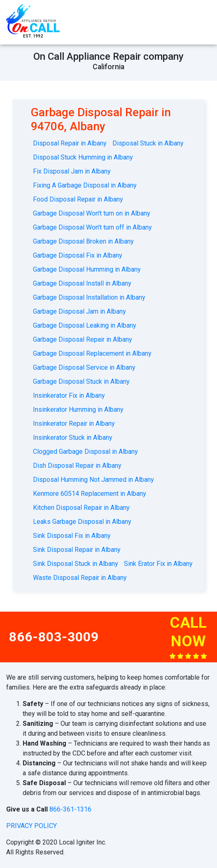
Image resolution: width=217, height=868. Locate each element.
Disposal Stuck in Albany (148, 143)
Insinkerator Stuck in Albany (73, 438)
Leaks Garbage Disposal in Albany (82, 522)
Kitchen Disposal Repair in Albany (81, 508)
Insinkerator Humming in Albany (78, 409)
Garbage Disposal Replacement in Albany (92, 353)
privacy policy (31, 826)
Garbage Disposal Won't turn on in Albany (92, 213)
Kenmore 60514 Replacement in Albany (90, 494)
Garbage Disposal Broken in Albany (83, 241)
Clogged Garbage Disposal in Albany (85, 452)
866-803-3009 (54, 637)
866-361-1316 (70, 809)
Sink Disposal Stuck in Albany (76, 564)
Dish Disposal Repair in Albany (77, 466)
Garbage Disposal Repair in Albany (83, 339)
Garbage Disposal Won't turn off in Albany (92, 227)
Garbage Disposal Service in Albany (84, 367)
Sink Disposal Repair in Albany (77, 550)
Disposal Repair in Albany (70, 143)
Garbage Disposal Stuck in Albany (81, 381)
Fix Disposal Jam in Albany (72, 171)
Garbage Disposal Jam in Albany (79, 311)
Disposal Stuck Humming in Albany (83, 157)
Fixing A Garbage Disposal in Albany (85, 185)
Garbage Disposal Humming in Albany (87, 269)
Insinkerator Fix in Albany (69, 395)
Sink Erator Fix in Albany (158, 564)
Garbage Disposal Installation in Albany (89, 297)
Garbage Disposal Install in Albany (82, 283)
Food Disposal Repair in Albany (78, 199)
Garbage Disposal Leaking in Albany (85, 325)
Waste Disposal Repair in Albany (80, 578)
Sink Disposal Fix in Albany (72, 536)
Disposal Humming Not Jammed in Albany (93, 480)
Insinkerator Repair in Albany (74, 423)
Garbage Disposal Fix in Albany (78, 255)
